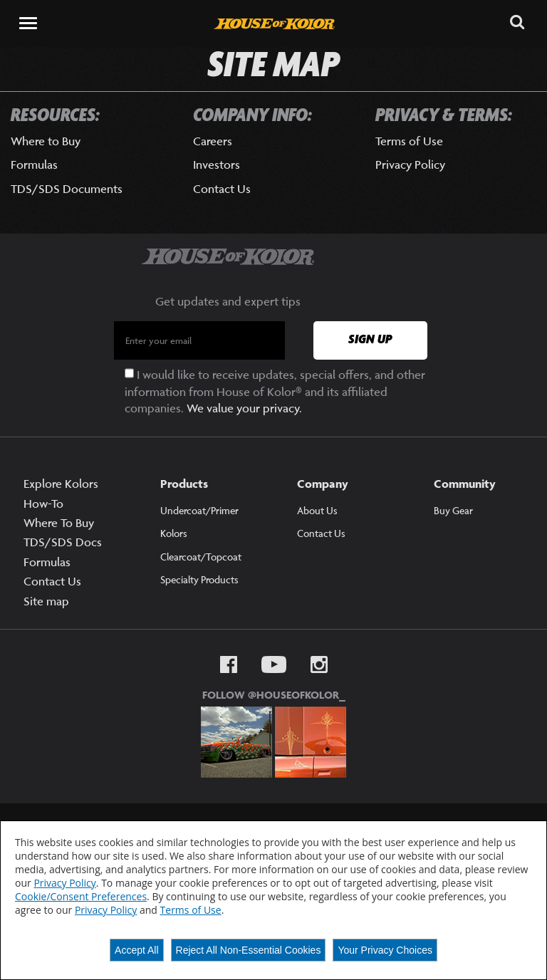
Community (465, 484)
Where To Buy (59, 523)
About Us (317, 510)
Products (184, 484)
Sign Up (370, 340)
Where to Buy (46, 141)
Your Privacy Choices (385, 950)
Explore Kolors (61, 484)
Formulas (34, 165)
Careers (213, 141)
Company (323, 484)
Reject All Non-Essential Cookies (249, 950)
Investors (217, 165)
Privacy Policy (410, 165)
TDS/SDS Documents (67, 189)
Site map (46, 601)
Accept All (136, 950)
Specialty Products (199, 579)
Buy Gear (453, 510)
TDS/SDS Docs (63, 542)
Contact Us (222, 189)
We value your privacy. (244, 408)
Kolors (174, 534)
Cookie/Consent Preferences (81, 896)
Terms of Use (409, 141)
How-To (43, 504)
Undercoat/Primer (199, 510)
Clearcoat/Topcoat (201, 557)
